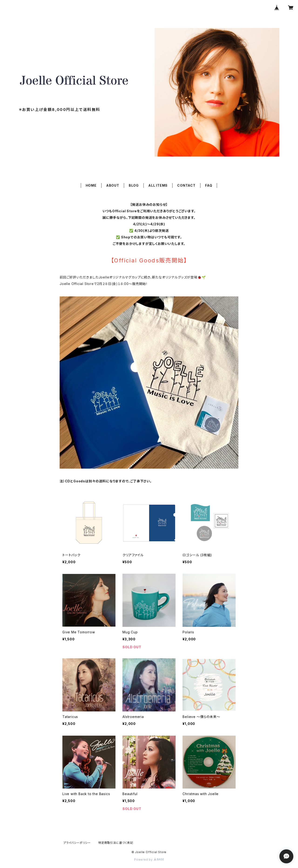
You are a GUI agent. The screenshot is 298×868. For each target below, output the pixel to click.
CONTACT (186, 185)
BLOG (134, 185)
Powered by (149, 859)
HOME (91, 185)
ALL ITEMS (158, 185)
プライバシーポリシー (77, 843)
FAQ (209, 185)
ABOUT (113, 185)
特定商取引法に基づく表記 (116, 843)
